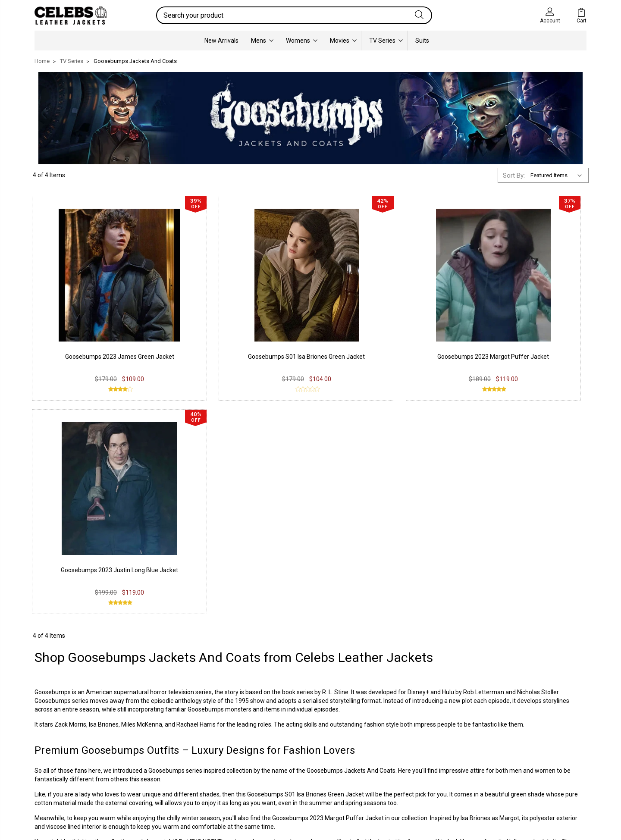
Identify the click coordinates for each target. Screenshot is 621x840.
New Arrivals (221, 41)
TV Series (386, 41)
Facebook (279, 725)
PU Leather (56, 725)
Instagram (279, 738)
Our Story (391, 725)
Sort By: (514, 176)
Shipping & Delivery (179, 751)
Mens (262, 41)
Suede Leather (61, 751)
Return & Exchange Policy (189, 738)
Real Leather (58, 738)
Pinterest (278, 764)
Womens (302, 41)
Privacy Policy (172, 725)
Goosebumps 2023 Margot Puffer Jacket (328, 587)
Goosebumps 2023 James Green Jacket (97, 340)
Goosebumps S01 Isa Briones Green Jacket (306, 564)
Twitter (275, 751)
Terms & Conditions (181, 764)
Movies (343, 41)
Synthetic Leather (65, 764)
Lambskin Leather (66, 777)
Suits (422, 41)
